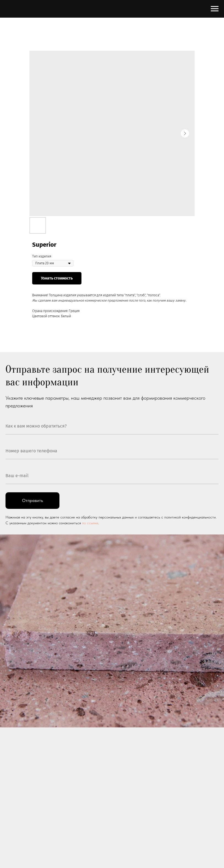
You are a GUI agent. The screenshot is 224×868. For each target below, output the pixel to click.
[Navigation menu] (215, 9)
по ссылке (90, 523)
